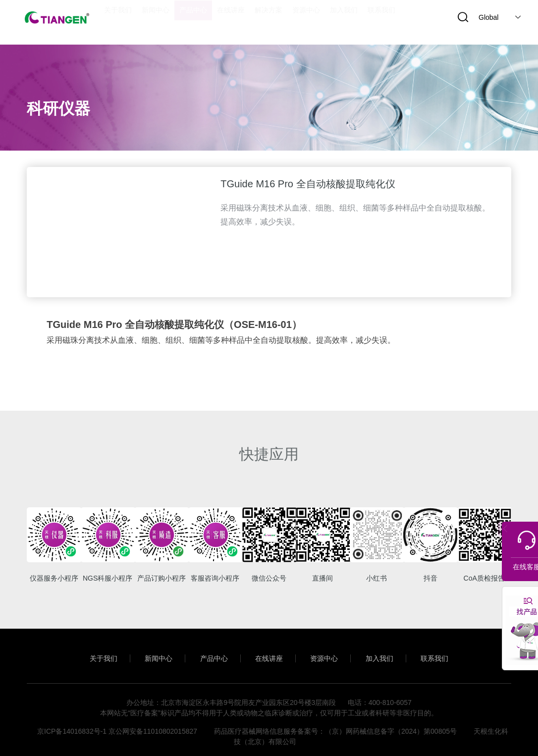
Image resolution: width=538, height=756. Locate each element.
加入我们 (387, 653)
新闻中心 (151, 653)
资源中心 (328, 653)
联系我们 (446, 653)
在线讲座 (269, 653)
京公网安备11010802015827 (153, 726)
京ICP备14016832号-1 (72, 726)
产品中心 (210, 653)
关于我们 (92, 653)
